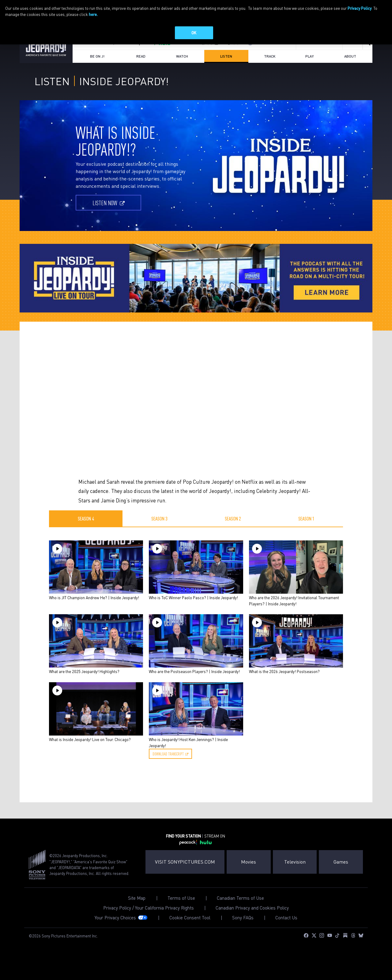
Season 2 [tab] (233, 534)
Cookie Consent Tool (190, 934)
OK (194, 33)
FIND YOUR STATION (95, 59)
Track (270, 72)
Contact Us (286, 934)
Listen (231, 74)
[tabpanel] (196, 670)
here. (93, 14)
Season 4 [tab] (86, 534)
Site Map (137, 914)
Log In (260, 59)
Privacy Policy (360, 8)
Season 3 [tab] (159, 534)
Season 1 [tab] (306, 534)
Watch (182, 72)
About (350, 72)
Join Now (283, 59)
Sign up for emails (319, 59)
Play (310, 72)
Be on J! (97, 72)
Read (141, 72)
